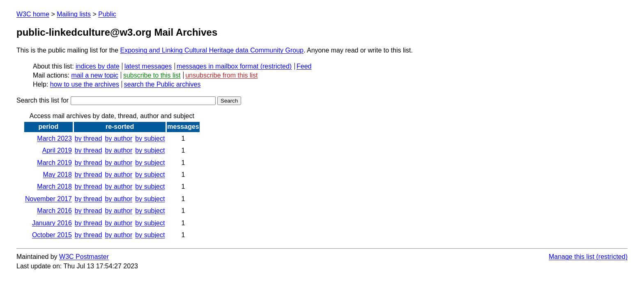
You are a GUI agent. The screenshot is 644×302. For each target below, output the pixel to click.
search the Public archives (162, 84)
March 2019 (54, 163)
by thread (89, 138)
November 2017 (48, 199)
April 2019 (57, 150)
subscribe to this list (152, 75)
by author (119, 138)
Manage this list (572, 257)
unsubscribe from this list (221, 75)
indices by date (98, 66)
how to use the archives (85, 84)
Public (107, 14)
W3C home (33, 14)
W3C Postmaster (84, 257)
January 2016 (52, 223)
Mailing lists (74, 14)
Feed (304, 66)
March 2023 (54, 138)
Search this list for (116, 100)
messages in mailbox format (217, 66)
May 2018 (57, 175)
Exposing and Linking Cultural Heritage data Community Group (212, 50)
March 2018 (54, 186)
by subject (150, 138)
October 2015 (52, 235)
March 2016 (54, 211)
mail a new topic (95, 75)
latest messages (148, 66)
